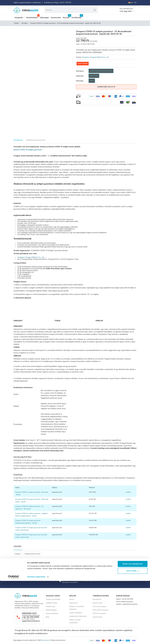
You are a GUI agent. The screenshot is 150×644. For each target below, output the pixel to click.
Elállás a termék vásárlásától (78, 618)
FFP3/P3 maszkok (98, 612)
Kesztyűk (66, 17)
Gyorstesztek (56, 17)
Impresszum (73, 602)
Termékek (24, 23)
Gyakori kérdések (51, 612)
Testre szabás (133, 634)
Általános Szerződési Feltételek (76, 607)
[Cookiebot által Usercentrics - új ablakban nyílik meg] (13, 640)
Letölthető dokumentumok (36, 140)
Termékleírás (18, 140)
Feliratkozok (124, 576)
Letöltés (128, 492)
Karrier (71, 599)
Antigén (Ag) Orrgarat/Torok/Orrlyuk (101, 71)
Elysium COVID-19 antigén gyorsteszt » (28, 150)
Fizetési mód (50, 605)
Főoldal (16, 23)
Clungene (18, 554)
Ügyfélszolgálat (51, 609)
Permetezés (96, 599)
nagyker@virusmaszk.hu (31, 621)
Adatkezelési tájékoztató (77, 614)
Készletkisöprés (32, 17)
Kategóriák (19, 17)
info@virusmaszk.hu (127, 601)
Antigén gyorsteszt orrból (32, 554)
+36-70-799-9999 (31, 617)
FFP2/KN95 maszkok (100, 609)
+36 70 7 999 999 (65, 3)
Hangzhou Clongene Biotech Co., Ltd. (96, 57)
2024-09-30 (94, 76)
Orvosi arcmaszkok (99, 605)
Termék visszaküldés (52, 599)
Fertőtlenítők (77, 17)
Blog (47, 615)
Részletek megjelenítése (36, 640)
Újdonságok (44, 17)
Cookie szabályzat (75, 611)
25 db (92, 80)
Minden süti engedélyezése (133, 627)
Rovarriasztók (97, 602)
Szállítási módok (51, 602)
